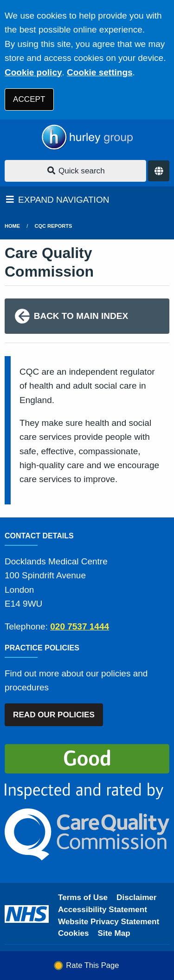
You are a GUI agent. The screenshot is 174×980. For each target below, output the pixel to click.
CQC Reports (54, 226)
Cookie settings (100, 72)
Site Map (114, 933)
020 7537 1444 (80, 626)
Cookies (74, 933)
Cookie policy (33, 72)
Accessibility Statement (103, 910)
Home (12, 226)
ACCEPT (29, 99)
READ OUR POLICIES (54, 715)
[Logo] (87, 137)
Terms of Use (83, 897)
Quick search (76, 171)
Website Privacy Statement (109, 922)
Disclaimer (136, 897)
